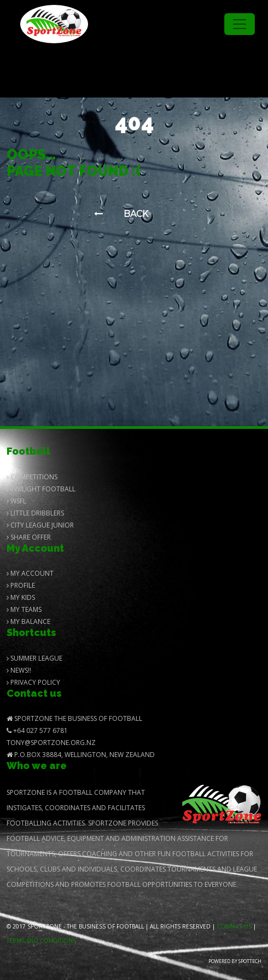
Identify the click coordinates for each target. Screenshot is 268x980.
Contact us (234, 926)
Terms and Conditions (41, 941)
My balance (28, 621)
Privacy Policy (33, 682)
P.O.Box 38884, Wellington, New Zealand (81, 755)
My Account (30, 573)
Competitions (32, 477)
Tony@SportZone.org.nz (51, 743)
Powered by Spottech (235, 961)
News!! (19, 670)
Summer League (34, 658)
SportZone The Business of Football (74, 718)
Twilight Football (41, 489)
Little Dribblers (35, 513)
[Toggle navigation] (240, 24)
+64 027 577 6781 (37, 730)
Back (121, 214)
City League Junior (40, 525)
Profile (21, 585)
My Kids (21, 597)
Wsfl (16, 501)
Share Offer (29, 537)
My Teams (24, 609)
